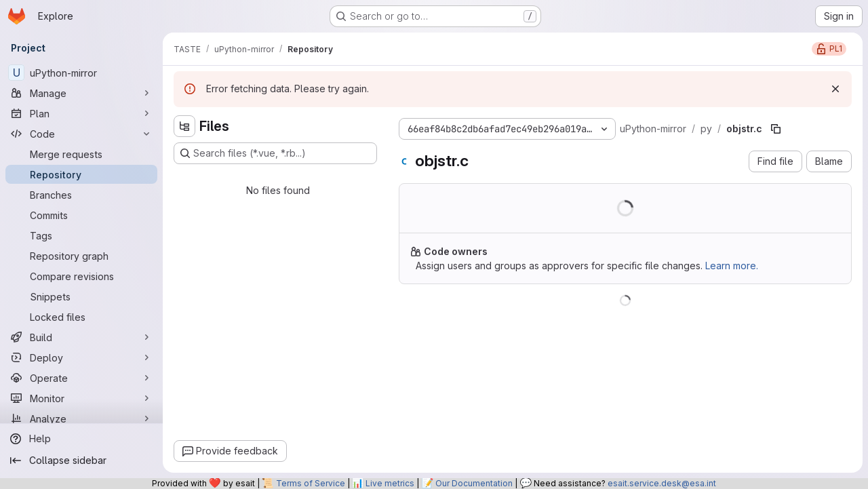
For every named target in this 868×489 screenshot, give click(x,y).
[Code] (81, 134)
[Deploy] (81, 357)
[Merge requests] (81, 154)
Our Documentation (474, 483)
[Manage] (81, 93)
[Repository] (81, 174)
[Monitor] (81, 398)
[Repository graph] (81, 256)
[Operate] (81, 378)
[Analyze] (81, 418)
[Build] (81, 337)
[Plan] (81, 113)
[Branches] (81, 195)
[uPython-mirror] (81, 73)
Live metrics (390, 483)
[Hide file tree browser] (184, 126)
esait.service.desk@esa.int (662, 483)
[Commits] (81, 215)
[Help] (81, 439)
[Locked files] (81, 317)
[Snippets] (81, 296)
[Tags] (81, 235)
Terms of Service (311, 483)
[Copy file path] (776, 129)
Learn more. (732, 266)
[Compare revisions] (81, 276)
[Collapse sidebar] (81, 461)
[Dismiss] (835, 89)
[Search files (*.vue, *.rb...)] (275, 153)
